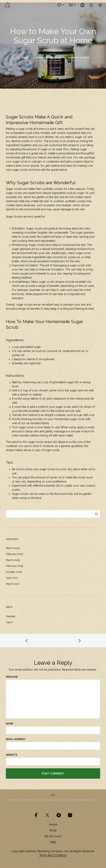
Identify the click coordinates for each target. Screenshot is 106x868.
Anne (25, 58)
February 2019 (14, 566)
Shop (53, 830)
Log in (9, 622)
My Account (53, 836)
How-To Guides (79, 58)
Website (12, 755)
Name (10, 724)
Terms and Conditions (53, 855)
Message (13, 677)
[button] (60, 5)
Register (11, 616)
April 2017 (12, 578)
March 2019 (13, 560)
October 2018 (14, 572)
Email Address (16, 739)
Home (53, 824)
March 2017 (13, 584)
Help (53, 842)
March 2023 (13, 548)
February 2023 (14, 554)
